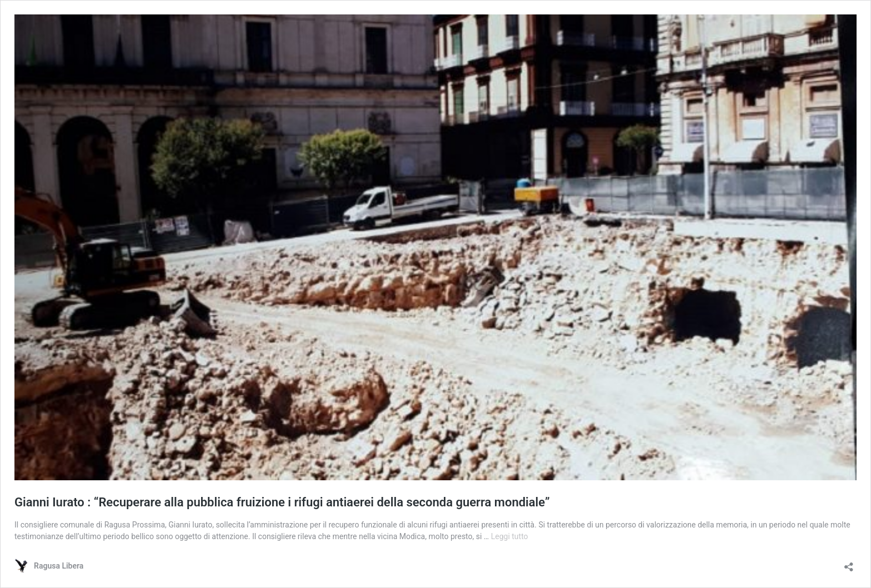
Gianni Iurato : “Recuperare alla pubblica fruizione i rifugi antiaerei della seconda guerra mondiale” (282, 502)
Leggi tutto (510, 536)
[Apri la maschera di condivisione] (849, 563)
